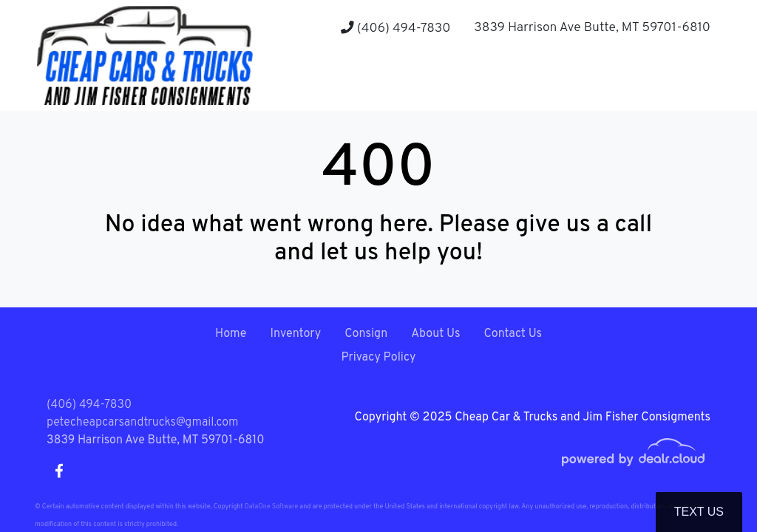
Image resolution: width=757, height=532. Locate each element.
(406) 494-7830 (396, 28)
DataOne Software (271, 507)
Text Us (699, 512)
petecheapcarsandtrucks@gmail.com (143, 423)
